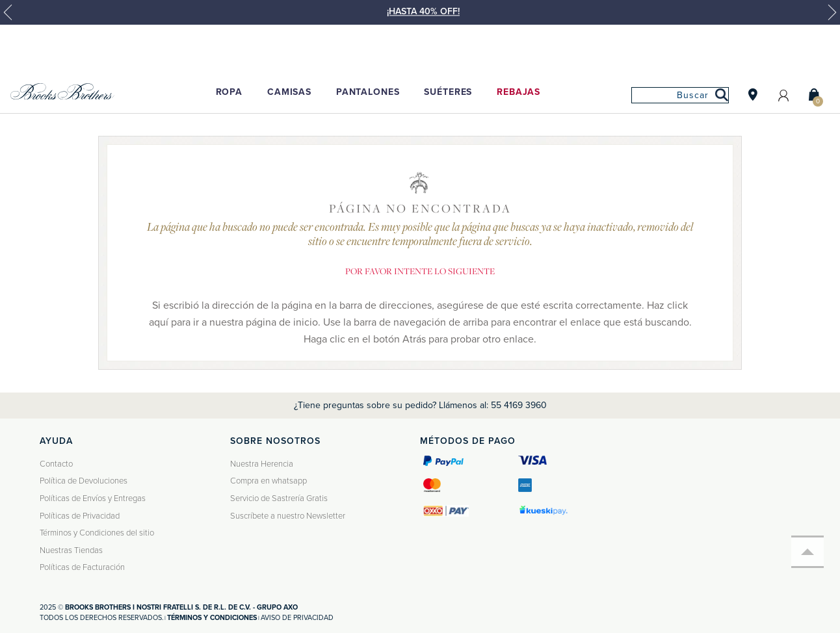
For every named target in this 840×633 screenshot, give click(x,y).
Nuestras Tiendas (71, 550)
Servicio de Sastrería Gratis (279, 498)
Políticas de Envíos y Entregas (93, 498)
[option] (420, 18)
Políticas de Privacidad (80, 516)
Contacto (56, 464)
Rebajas (518, 92)
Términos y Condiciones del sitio (97, 533)
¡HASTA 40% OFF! (423, 11)
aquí (159, 322)
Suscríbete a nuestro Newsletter (288, 516)
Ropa (229, 92)
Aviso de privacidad (297, 618)
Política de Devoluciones (84, 481)
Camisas (289, 92)
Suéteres (448, 92)
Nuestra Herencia (262, 464)
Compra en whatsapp (269, 481)
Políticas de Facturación (82, 567)
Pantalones (368, 92)
